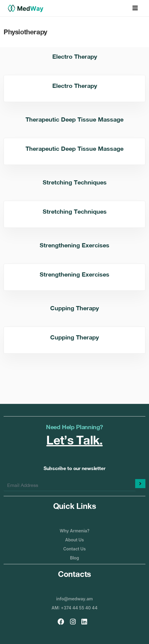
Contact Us (74, 549)
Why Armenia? (74, 531)
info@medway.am (74, 599)
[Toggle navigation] (135, 8)
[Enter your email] (70, 485)
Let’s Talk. (74, 440)
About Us (74, 540)
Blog (74, 558)
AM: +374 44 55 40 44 (74, 608)
